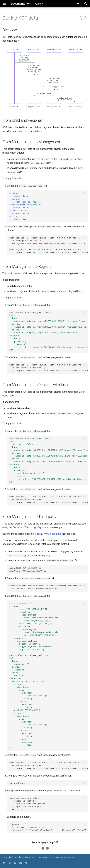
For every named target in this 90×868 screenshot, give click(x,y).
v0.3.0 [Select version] (38, 4)
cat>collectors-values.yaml (48, 331)
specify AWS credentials (48, 534)
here (80, 291)
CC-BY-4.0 (70, 857)
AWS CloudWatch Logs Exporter (30, 527)
